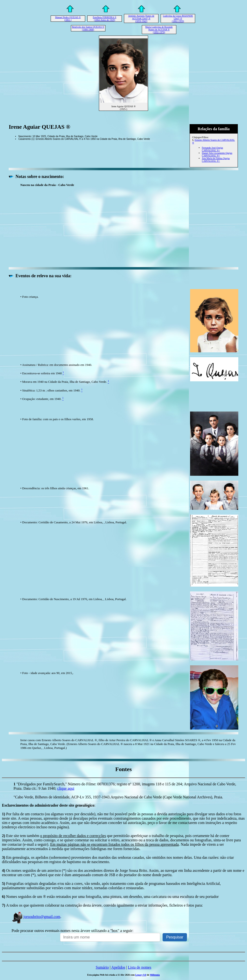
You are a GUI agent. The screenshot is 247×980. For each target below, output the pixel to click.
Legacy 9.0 (141, 975)
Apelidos (118, 967)
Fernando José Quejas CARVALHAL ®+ (213, 149)
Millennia (155, 975)
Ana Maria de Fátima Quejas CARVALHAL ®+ (216, 160)
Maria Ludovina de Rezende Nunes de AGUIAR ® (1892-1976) (159, 30)
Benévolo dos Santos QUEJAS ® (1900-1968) (88, 28)
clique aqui (66, 788)
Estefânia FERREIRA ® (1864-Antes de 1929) (105, 19)
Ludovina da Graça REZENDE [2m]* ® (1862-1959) (178, 18)
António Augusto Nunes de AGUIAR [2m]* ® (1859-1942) (141, 18)
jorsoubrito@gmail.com (36, 917)
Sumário (102, 967)
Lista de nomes (140, 967)
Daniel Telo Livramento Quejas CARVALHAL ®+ (217, 154)
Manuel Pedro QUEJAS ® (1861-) (68, 19)
